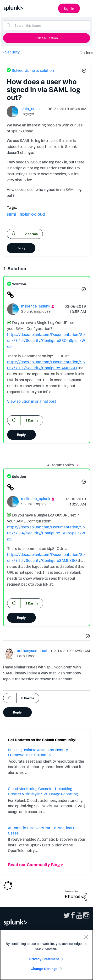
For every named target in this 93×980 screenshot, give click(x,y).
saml (11, 214)
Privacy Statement (44, 959)
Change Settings (44, 969)
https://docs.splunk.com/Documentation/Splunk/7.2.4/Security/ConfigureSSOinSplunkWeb (46, 340)
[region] (46, 955)
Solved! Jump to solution (33, 70)
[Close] (86, 937)
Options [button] (85, 53)
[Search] (47, 25)
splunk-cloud (33, 214)
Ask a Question (47, 38)
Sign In (69, 8)
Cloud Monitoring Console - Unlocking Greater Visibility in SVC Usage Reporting (43, 791)
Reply (21, 248)
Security (12, 52)
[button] (83, 71)
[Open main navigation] (87, 8)
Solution (19, 284)
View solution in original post (32, 401)
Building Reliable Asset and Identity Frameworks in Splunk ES (38, 752)
